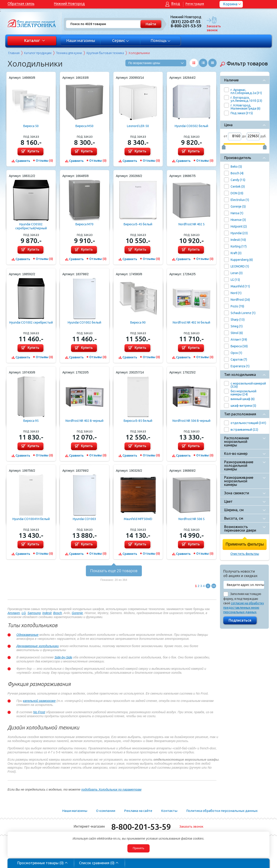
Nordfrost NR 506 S (192, 519)
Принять (138, 848)
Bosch (58, 613)
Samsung (34, 613)
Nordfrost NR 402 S (192, 224)
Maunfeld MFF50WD (138, 519)
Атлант (14, 613)
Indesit (47, 613)
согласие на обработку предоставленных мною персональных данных (244, 608)
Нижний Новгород (69, 4)
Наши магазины (81, 40)
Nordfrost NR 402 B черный (84, 421)
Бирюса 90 (138, 322)
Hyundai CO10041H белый (31, 519)
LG (24, 613)
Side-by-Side (63, 657)
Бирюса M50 (84, 126)
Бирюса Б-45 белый (138, 224)
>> (214, 586)
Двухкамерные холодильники (38, 646)
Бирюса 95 (31, 421)
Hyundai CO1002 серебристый (31, 322)
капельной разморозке (39, 701)
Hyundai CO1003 (84, 519)
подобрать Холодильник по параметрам (111, 789)
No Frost (39, 712)
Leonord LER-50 (138, 126)
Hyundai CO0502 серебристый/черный (31, 226)
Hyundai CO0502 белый (191, 126)
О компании (106, 811)
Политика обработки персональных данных (222, 811)
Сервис (121, 40)
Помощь (161, 40)
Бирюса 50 (31, 126)
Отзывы (44, 161)
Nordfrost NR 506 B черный (191, 421)
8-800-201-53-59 (141, 827)
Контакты (169, 811)
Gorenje (77, 613)
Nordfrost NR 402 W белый (191, 322)
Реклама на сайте (138, 811)
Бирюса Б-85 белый (138, 421)
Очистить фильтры (245, 554)
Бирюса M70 (84, 224)
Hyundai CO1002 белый (84, 322)
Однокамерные (27, 635)
